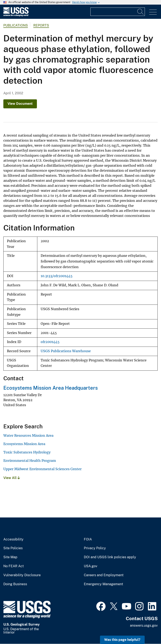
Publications (16, 25)
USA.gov (91, 566)
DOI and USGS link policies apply (110, 557)
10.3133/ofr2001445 (57, 276)
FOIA (88, 539)
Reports (41, 25)
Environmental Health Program (30, 461)
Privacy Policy (95, 548)
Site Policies (13, 548)
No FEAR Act (14, 566)
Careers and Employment (104, 575)
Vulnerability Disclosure (22, 575)
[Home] (16, 15)
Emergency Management (103, 584)
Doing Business (15, 584)
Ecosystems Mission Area (24, 444)
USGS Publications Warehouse (66, 351)
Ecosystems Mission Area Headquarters (51, 388)
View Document (20, 104)
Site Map (10, 557)
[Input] (118, 12)
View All (12, 478)
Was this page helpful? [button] (122, 640)
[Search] (141, 12)
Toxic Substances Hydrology (27, 452)
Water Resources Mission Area (28, 435)
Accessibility (13, 539)
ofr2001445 (50, 342)
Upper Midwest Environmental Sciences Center (42, 469)
